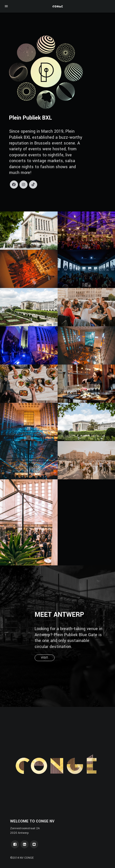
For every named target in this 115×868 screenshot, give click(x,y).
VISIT (44, 658)
